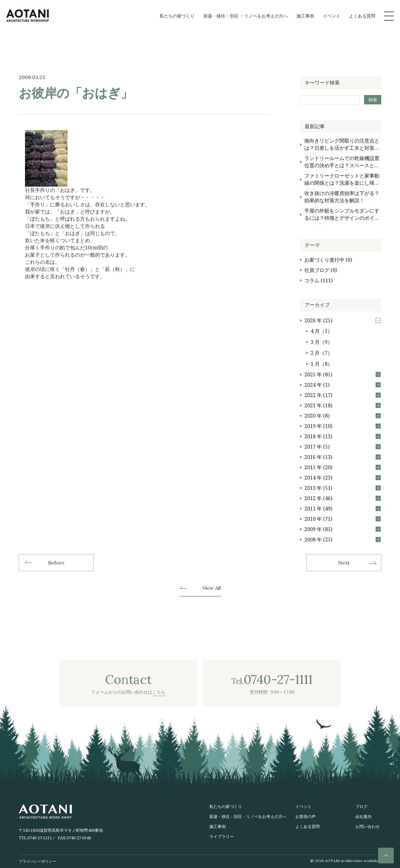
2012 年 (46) (342, 498)
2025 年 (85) (342, 374)
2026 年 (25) (342, 320)
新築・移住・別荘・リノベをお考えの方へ (248, 816)
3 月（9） (322, 342)
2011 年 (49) (342, 509)
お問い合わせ (367, 826)
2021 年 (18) (342, 405)
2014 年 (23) (342, 478)
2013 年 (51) (342, 488)
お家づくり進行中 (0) (328, 260)
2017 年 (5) (342, 447)
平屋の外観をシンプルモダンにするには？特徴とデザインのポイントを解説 (342, 215)
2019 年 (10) (342, 426)
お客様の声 (305, 816)
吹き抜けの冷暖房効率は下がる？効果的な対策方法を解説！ (342, 197)
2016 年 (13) (342, 457)
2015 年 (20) (342, 467)
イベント (332, 16)
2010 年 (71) (342, 519)
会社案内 (363, 816)
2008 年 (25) (342, 539)
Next (344, 563)
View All (212, 588)
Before (56, 563)
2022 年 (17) (342, 395)
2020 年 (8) (342, 416)
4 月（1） (322, 331)
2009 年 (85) (342, 529)
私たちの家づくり (177, 16)
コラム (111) (318, 280)
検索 (373, 100)
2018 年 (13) (342, 436)
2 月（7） (322, 353)
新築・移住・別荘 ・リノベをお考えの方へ (246, 16)
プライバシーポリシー (37, 861)
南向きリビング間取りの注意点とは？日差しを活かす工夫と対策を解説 (342, 145)
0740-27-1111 (40, 838)
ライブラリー (222, 836)
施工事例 (305, 16)
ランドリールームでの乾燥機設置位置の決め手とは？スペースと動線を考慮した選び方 (342, 163)
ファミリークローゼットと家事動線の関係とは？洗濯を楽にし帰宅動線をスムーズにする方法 (342, 180)
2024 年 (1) (342, 385)
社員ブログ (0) (321, 270)
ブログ (361, 806)
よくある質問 (362, 16)
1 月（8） (322, 364)
